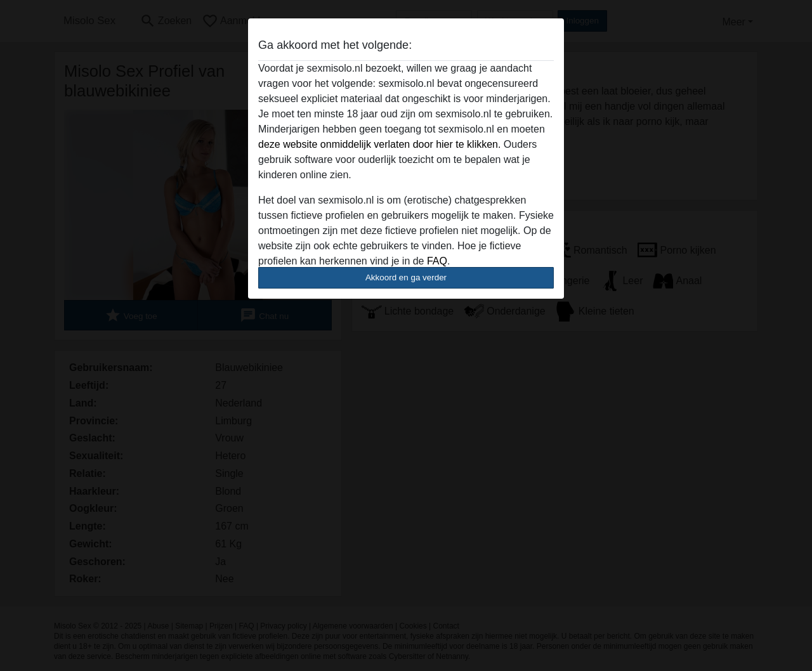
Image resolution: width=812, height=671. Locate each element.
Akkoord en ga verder (406, 277)
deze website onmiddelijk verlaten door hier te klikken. (379, 144)
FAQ (437, 261)
